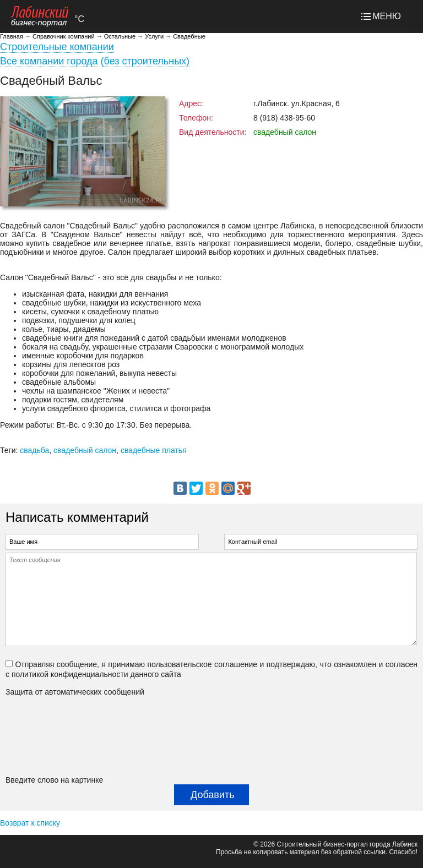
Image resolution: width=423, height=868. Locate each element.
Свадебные (189, 36)
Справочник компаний (64, 36)
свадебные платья (154, 450)
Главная (12, 36)
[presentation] (51, 736)
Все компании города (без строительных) (95, 61)
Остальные (120, 36)
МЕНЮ (387, 16)
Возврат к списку (30, 823)
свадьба (34, 450)
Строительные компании (57, 47)
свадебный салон (85, 450)
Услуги (154, 36)
